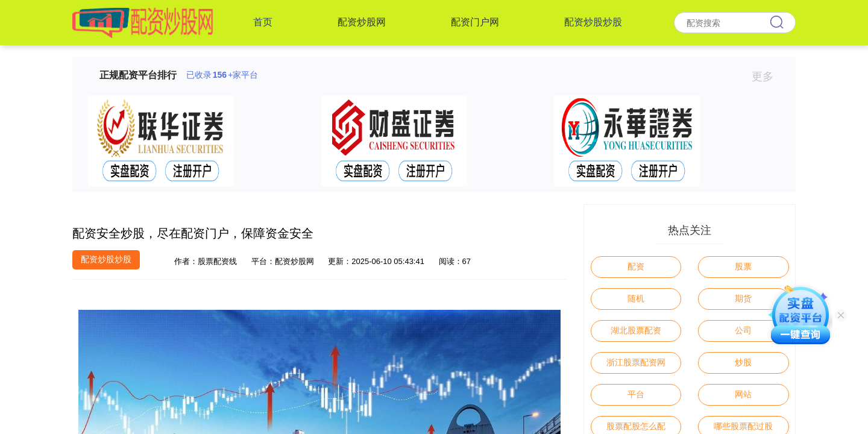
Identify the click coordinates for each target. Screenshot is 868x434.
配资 (636, 266)
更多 (768, 77)
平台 (636, 394)
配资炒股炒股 (593, 22)
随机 (636, 298)
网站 (743, 394)
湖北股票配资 (636, 330)
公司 (743, 330)
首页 (263, 22)
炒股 (743, 362)
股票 (743, 266)
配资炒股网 (362, 22)
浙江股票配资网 (636, 362)
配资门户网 (475, 22)
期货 (743, 298)
